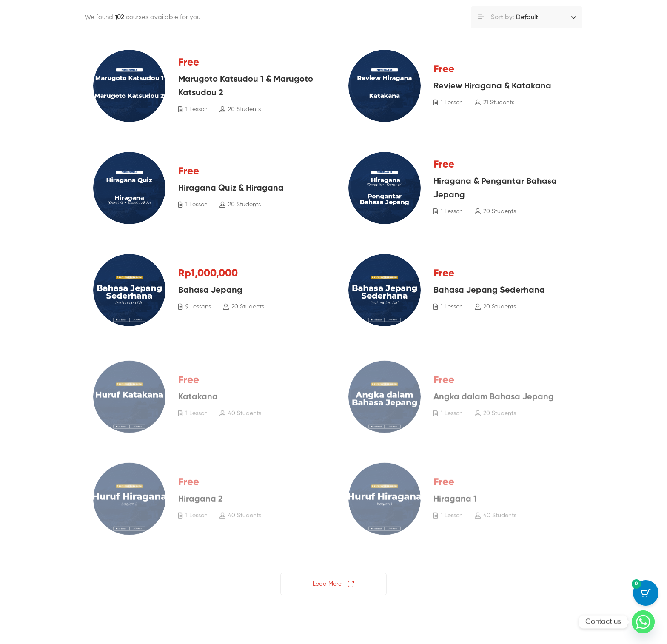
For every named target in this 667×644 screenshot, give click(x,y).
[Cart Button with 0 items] (646, 593)
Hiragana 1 (455, 505)
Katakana (198, 403)
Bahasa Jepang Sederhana (489, 291)
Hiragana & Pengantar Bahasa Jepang (495, 189)
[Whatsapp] (643, 622)
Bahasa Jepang (210, 291)
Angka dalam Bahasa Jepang (494, 403)
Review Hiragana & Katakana (492, 87)
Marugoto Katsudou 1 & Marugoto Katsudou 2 (246, 87)
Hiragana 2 (201, 505)
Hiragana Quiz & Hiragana (231, 189)
